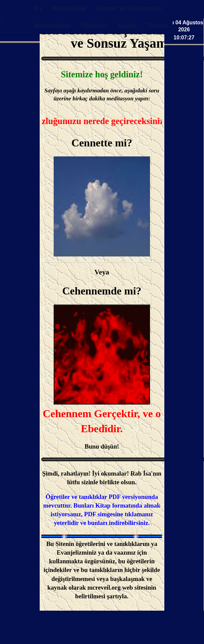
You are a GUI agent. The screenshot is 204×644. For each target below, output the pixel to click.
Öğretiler (94, 26)
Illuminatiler (52, 26)
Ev (38, 8)
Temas (157, 26)
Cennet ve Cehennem (129, 8)
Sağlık (127, 26)
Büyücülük (69, 8)
